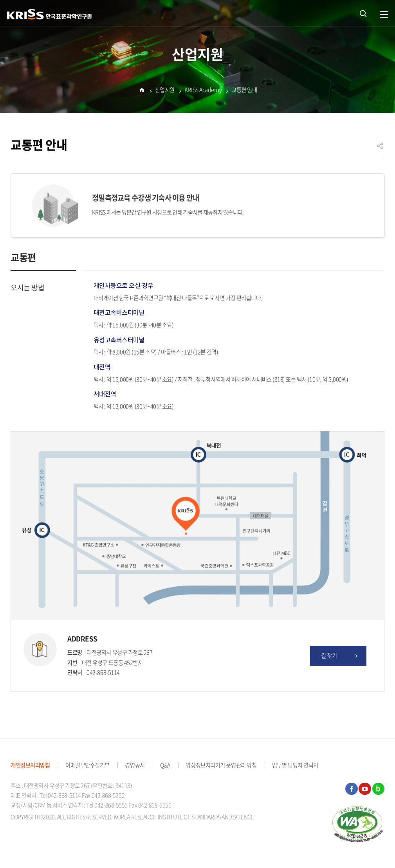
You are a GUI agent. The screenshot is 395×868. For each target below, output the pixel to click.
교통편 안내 (244, 90)
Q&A (165, 765)
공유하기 (380, 149)
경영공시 (135, 765)
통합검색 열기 (363, 13)
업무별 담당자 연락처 (295, 765)
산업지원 (165, 90)
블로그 (379, 789)
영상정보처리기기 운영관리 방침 (221, 765)
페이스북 (352, 789)
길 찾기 (340, 656)
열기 (384, 15)
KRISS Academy (203, 90)
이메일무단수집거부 (87, 765)
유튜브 (365, 789)
